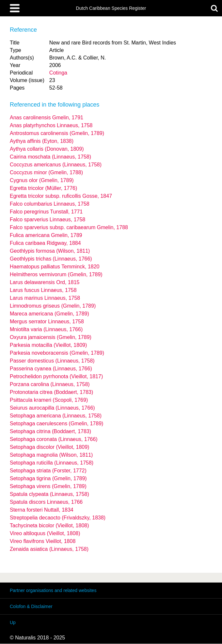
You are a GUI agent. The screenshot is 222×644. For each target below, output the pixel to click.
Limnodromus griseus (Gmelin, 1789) (53, 306)
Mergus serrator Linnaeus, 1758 (47, 322)
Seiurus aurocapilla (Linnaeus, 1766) (52, 408)
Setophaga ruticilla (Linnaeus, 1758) (52, 463)
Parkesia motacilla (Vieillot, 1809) (48, 345)
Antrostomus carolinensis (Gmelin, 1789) (57, 133)
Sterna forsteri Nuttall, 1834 (42, 510)
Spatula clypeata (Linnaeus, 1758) (49, 494)
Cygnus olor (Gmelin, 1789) (42, 180)
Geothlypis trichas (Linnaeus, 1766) (51, 259)
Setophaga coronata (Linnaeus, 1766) (54, 439)
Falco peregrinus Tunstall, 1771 (46, 212)
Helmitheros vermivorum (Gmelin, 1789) (56, 274)
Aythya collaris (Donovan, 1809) (47, 149)
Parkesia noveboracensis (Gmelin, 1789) (57, 353)
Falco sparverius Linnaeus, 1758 (48, 220)
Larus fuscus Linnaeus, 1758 (43, 290)
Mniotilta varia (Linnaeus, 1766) (46, 329)
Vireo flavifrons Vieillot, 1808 (43, 541)
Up (13, 622)
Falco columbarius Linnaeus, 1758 (50, 204)
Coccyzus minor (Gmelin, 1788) (46, 172)
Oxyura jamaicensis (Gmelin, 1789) (51, 337)
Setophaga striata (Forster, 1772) (48, 471)
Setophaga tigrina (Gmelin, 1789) (48, 478)
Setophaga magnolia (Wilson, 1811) (51, 455)
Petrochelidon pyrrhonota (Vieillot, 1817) (56, 376)
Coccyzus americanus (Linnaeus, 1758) (56, 165)
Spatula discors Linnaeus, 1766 (46, 502)
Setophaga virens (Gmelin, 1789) (48, 486)
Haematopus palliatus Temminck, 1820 (55, 267)
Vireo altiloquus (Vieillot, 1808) (45, 533)
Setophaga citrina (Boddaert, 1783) (50, 431)
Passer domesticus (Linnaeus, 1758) (52, 361)
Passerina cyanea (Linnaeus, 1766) (51, 369)
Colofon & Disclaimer (31, 606)
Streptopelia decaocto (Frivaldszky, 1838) (58, 518)
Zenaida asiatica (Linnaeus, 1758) (49, 549)
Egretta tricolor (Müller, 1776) (43, 188)
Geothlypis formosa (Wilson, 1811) (50, 251)
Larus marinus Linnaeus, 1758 (45, 298)
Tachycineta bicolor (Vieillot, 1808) (49, 525)
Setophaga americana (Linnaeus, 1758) (56, 416)
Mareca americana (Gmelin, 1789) (49, 314)
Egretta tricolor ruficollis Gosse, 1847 (61, 196)
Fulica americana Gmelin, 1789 (46, 235)
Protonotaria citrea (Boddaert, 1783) (51, 392)
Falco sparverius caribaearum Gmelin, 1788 (69, 227)
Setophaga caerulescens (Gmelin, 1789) (56, 424)
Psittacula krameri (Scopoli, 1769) (49, 400)
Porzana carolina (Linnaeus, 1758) (50, 384)
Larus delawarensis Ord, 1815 (45, 282)
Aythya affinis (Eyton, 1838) (42, 141)
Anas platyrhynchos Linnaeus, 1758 (51, 125)
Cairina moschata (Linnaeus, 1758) (50, 157)
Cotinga (58, 73)
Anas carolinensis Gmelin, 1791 (47, 118)
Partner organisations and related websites (53, 590)
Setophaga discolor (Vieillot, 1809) (49, 447)
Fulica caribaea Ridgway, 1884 (45, 243)
